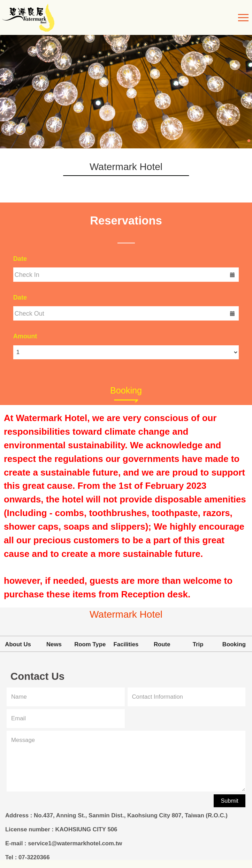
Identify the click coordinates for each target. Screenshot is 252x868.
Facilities (126, 644)
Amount (25, 336)
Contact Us (37, 677)
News (54, 644)
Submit (230, 801)
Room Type (90, 644)
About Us (18, 644)
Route (162, 644)
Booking (126, 390)
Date (20, 259)
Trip (198, 644)
